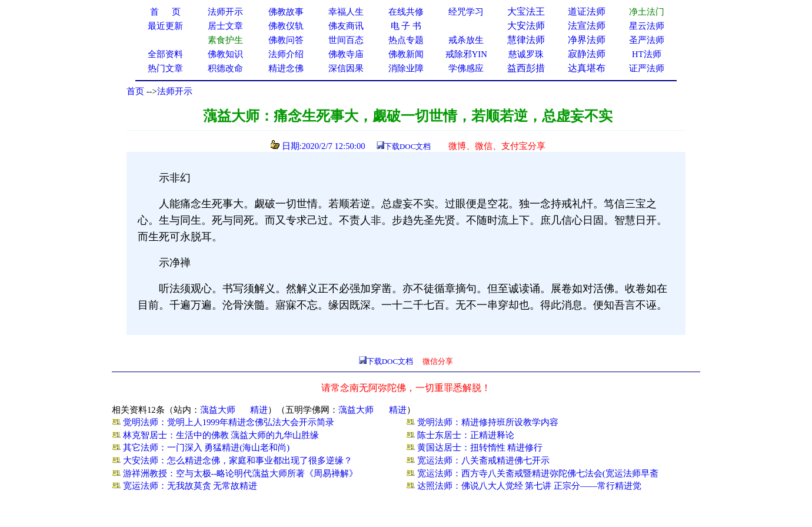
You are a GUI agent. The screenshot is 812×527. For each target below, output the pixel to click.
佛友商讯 (346, 26)
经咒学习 (466, 12)
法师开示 (175, 91)
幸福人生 (346, 12)
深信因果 (346, 68)
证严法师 (647, 68)
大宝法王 (526, 11)
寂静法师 (587, 54)
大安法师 (526, 26)
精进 (259, 410)
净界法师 (587, 40)
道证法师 (587, 11)
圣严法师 (647, 40)
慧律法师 (526, 40)
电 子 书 (406, 26)
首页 (135, 91)
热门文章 (165, 68)
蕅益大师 (218, 410)
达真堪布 (587, 68)
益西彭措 (526, 68)
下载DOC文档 (407, 146)
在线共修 (406, 12)
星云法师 (647, 26)
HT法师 (647, 54)
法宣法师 (587, 26)
